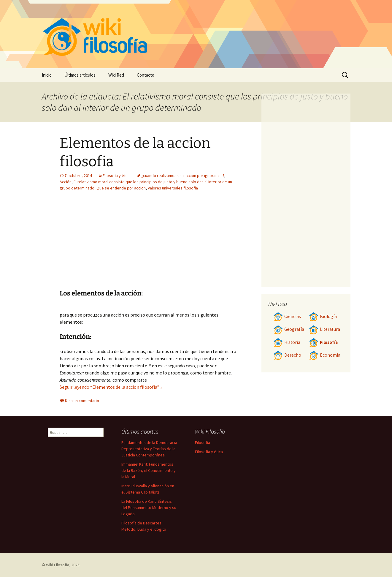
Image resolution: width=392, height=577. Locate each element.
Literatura (324, 329)
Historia (287, 342)
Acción (66, 182)
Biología (323, 316)
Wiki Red (116, 75)
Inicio (47, 75)
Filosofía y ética (117, 176)
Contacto (146, 75)
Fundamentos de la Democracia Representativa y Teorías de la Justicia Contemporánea (149, 449)
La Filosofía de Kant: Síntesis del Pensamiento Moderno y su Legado (149, 508)
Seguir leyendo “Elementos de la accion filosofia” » (111, 387)
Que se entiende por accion (121, 188)
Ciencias (287, 316)
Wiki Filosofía (58, 565)
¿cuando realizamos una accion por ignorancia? (183, 176)
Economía (325, 355)
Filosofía (323, 342)
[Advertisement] (112, 245)
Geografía (289, 329)
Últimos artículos (80, 75)
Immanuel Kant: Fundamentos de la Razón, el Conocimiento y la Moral (149, 470)
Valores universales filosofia (173, 188)
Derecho (287, 355)
